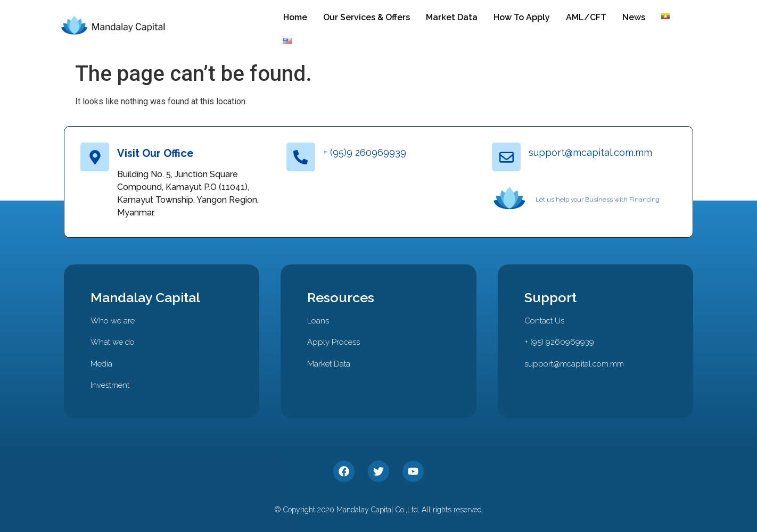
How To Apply (522, 17)
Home (295, 17)
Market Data (452, 17)
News (634, 17)
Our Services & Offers (367, 17)
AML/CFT (586, 17)
